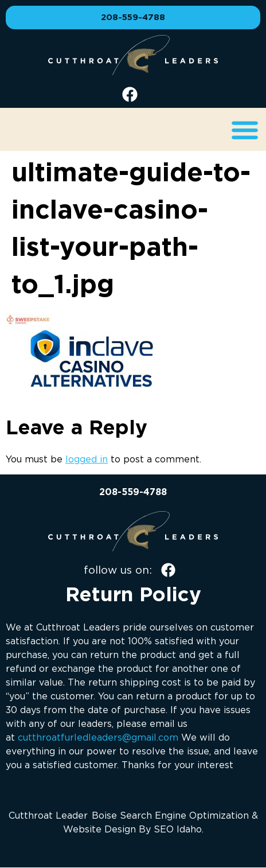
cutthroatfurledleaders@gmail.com (98, 737)
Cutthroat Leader (48, 815)
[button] (245, 129)
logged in (87, 459)
